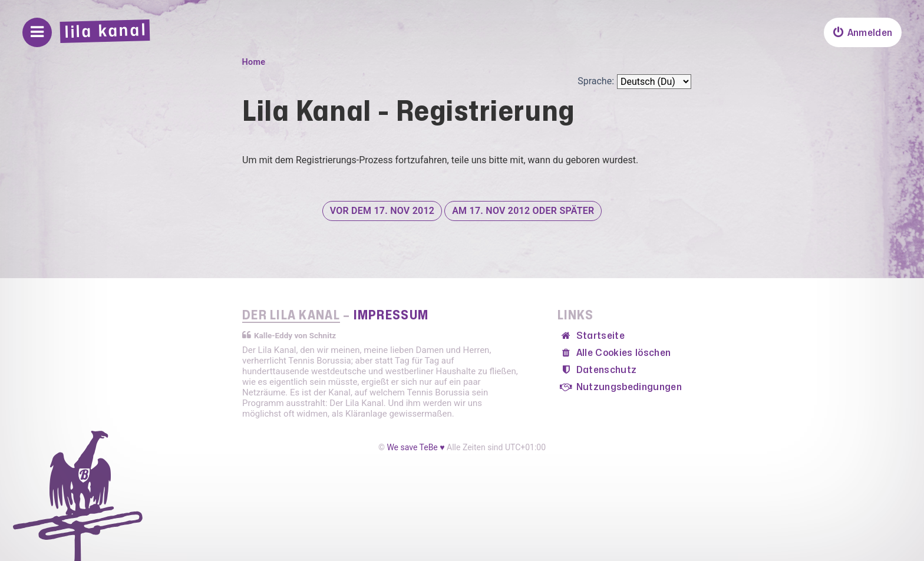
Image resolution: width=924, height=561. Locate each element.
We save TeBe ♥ (415, 447)
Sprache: (596, 81)
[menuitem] (863, 32)
